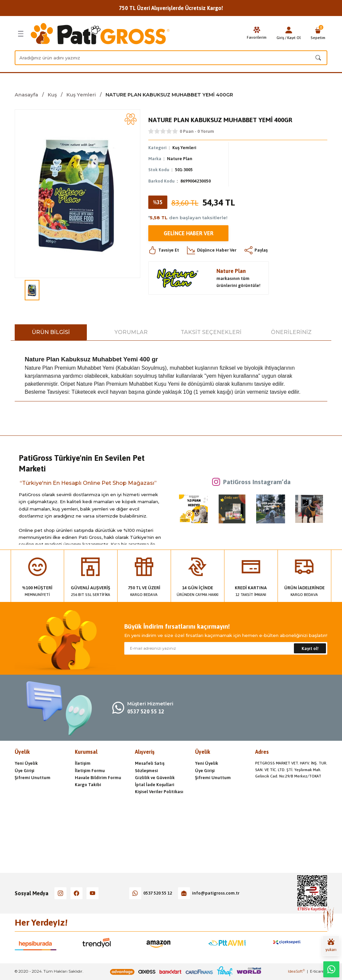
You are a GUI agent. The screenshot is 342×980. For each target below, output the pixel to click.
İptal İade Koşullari (155, 785)
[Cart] (318, 34)
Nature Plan (180, 159)
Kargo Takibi (88, 785)
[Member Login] (289, 30)
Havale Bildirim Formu (98, 778)
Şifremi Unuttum (33, 778)
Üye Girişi (25, 771)
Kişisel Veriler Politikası (159, 792)
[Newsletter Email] (226, 648)
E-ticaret (318, 971)
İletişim (83, 763)
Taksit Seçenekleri (211, 332)
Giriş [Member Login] (280, 38)
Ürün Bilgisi (51, 332)
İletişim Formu (90, 771)
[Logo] (100, 34)
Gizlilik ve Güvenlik (155, 778)
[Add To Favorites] (131, 119)
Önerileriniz (291, 332)
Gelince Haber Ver (189, 233)
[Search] (171, 58)
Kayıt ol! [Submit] (310, 648)
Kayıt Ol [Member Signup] (294, 38)
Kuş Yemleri (184, 148)
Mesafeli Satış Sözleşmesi (150, 767)
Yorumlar (131, 332)
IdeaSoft (296, 971)
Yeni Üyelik (26, 763)
